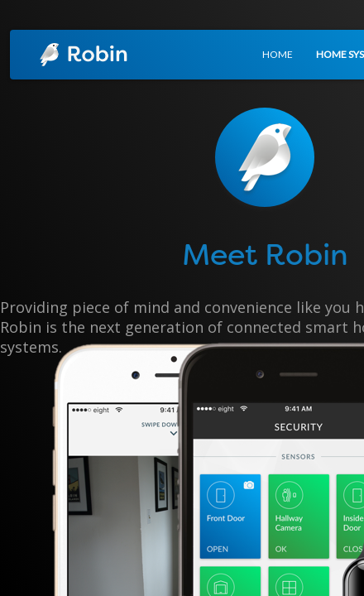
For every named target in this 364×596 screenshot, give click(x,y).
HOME (278, 54)
